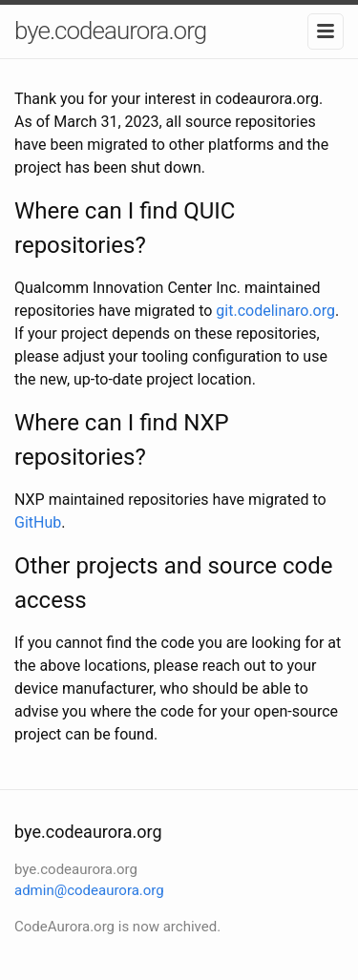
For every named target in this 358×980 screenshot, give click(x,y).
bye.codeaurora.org (110, 31)
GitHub (38, 522)
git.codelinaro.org (275, 311)
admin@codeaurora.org (89, 890)
